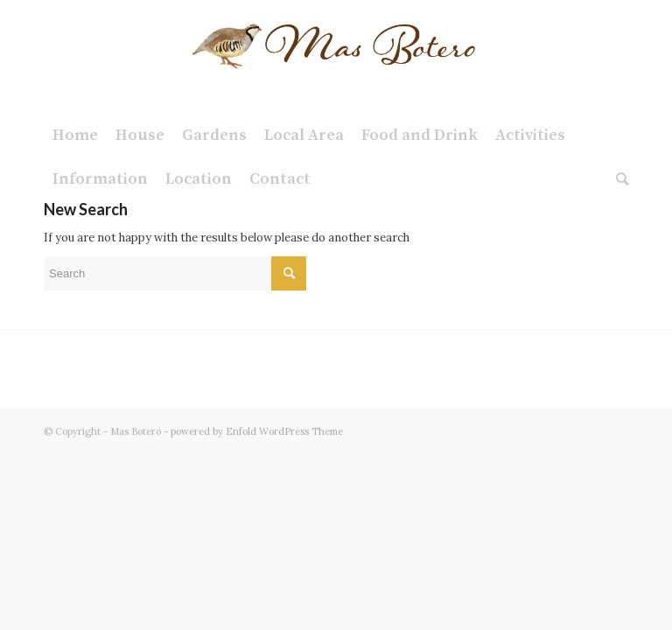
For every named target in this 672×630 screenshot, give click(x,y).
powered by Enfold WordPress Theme (257, 431)
